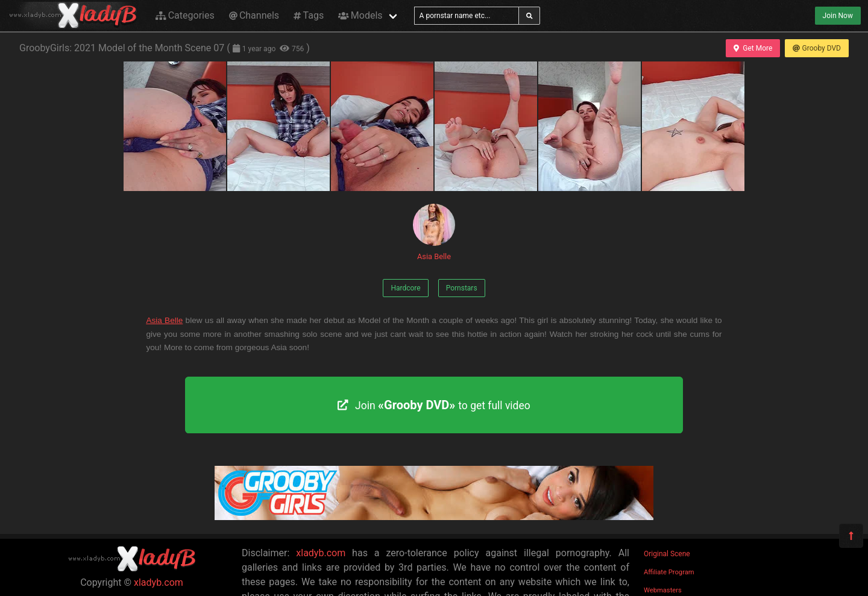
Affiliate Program (669, 572)
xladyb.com (159, 582)
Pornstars (462, 288)
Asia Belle (434, 232)
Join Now (838, 16)
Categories (185, 15)
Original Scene (667, 554)
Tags (309, 15)
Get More (753, 48)
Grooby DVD (817, 48)
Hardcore (405, 288)
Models (360, 15)
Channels (254, 15)
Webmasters (663, 590)
